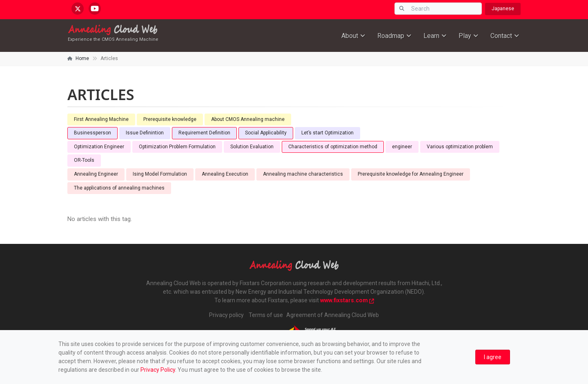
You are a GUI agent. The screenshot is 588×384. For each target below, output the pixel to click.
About (350, 36)
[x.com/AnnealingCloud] (78, 9)
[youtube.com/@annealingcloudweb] (95, 9)
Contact (501, 36)
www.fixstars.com (347, 300)
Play (465, 36)
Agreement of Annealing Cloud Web (333, 315)
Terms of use (266, 315)
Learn (431, 36)
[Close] (493, 357)
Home (82, 58)
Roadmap (391, 36)
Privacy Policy (158, 370)
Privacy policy (226, 315)
